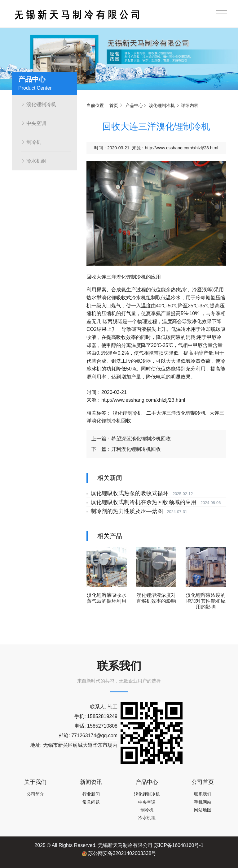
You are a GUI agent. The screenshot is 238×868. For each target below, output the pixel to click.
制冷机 (31, 142)
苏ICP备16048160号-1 (179, 845)
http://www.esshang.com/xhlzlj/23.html (182, 148)
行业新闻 (91, 794)
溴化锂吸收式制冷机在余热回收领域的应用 (142, 502)
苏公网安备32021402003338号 (119, 853)
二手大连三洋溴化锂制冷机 (176, 413)
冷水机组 (33, 161)
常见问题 (91, 802)
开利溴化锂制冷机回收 (136, 449)
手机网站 (203, 802)
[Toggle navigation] (221, 14)
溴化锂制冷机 (38, 104)
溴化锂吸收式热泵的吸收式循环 (128, 493)
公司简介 (35, 794)
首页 (114, 105)
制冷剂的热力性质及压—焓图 (125, 511)
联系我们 (203, 794)
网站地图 (203, 810)
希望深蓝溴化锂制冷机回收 (141, 439)
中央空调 (33, 123)
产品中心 (134, 105)
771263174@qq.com (94, 735)
